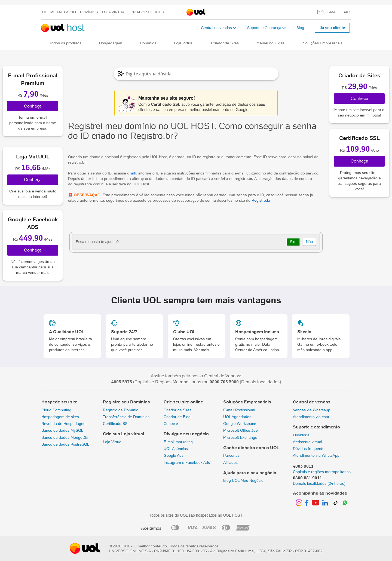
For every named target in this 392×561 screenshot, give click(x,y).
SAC (346, 12)
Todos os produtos (65, 43)
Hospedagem (111, 43)
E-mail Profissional (239, 410)
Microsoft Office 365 (241, 430)
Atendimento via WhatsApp (316, 455)
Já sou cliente (333, 28)
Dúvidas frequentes (310, 449)
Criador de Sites (147, 12)
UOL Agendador (237, 417)
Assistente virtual (307, 442)
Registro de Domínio (121, 410)
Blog (300, 28)
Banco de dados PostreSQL (65, 444)
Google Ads (174, 455)
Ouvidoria (301, 435)
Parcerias (231, 455)
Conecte (171, 424)
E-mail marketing (178, 442)
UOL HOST (233, 515)
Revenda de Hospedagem (64, 424)
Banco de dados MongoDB (65, 437)
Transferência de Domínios (126, 417)
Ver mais (202, 350)
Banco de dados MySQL (62, 430)
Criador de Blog (177, 417)
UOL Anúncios (176, 449)
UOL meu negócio (59, 12)
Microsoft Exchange (240, 437)
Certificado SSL (116, 424)
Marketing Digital (271, 43)
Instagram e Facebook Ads (187, 462)
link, (133, 173)
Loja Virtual (114, 12)
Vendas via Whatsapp (312, 410)
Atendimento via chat (311, 417)
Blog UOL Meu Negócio (243, 480)
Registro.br (261, 200)
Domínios (89, 12)
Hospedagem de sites (60, 417)
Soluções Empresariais (323, 43)
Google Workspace (240, 424)
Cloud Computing (56, 410)
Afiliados (230, 462)
